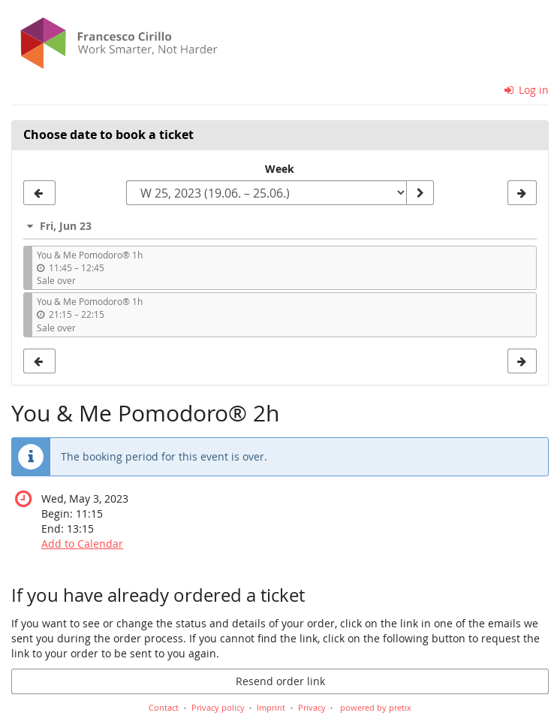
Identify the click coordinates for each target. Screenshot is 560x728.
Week (280, 169)
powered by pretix (376, 707)
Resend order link (280, 681)
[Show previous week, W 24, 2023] (39, 193)
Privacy (312, 707)
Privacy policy (218, 707)
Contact (164, 707)
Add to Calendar (82, 544)
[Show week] (420, 193)
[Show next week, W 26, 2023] (522, 193)
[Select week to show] (266, 193)
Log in (527, 90)
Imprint (271, 707)
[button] (280, 226)
